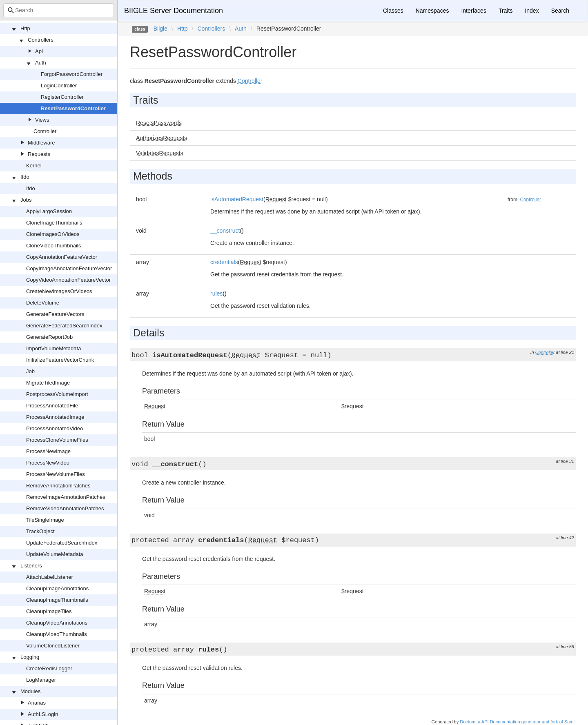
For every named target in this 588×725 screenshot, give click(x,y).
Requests (39, 154)
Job (30, 371)
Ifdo (25, 177)
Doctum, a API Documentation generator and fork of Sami (517, 722)
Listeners (31, 566)
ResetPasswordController (73, 108)
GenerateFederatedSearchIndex (64, 326)
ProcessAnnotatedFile (52, 406)
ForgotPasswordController (72, 74)
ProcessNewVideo (48, 463)
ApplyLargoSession (49, 211)
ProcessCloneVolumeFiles (57, 440)
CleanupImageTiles (49, 611)
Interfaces (473, 11)
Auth (41, 63)
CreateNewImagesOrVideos (59, 291)
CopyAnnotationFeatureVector (62, 257)
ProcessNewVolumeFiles (56, 474)
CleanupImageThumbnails (57, 600)
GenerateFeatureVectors (55, 314)
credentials (224, 262)
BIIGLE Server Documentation (174, 11)
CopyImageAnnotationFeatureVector (69, 268)
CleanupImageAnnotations (57, 588)
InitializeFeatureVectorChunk (60, 360)
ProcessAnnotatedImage (55, 417)
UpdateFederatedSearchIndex (62, 543)
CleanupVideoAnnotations (57, 623)
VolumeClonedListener (53, 646)
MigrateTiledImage (48, 383)
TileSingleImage (45, 520)
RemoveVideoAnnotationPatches (65, 508)
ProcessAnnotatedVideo (55, 428)
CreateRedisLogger (49, 668)
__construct (225, 231)
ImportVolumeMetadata (53, 348)
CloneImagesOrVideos (53, 234)
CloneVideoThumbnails (53, 246)
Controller (45, 131)
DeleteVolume (43, 303)
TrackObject (40, 531)
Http (25, 28)
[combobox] (59, 10)
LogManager (41, 680)
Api (39, 51)
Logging (30, 657)
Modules (30, 691)
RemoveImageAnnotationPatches (66, 497)
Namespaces (432, 11)
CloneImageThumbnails (54, 223)
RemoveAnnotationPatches (58, 486)
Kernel (34, 166)
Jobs (26, 200)
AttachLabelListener (50, 577)
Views (42, 120)
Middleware (41, 143)
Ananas (37, 703)
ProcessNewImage (48, 451)
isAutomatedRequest (237, 199)
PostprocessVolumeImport (57, 394)
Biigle (160, 29)
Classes (393, 11)
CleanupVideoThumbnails (57, 634)
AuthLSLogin (43, 714)
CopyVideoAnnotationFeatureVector (68, 280)
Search (560, 11)
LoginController (59, 86)
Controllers (41, 40)
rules (216, 294)
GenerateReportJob (49, 337)
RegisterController (62, 97)
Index (532, 11)
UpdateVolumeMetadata (55, 554)
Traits (506, 11)
